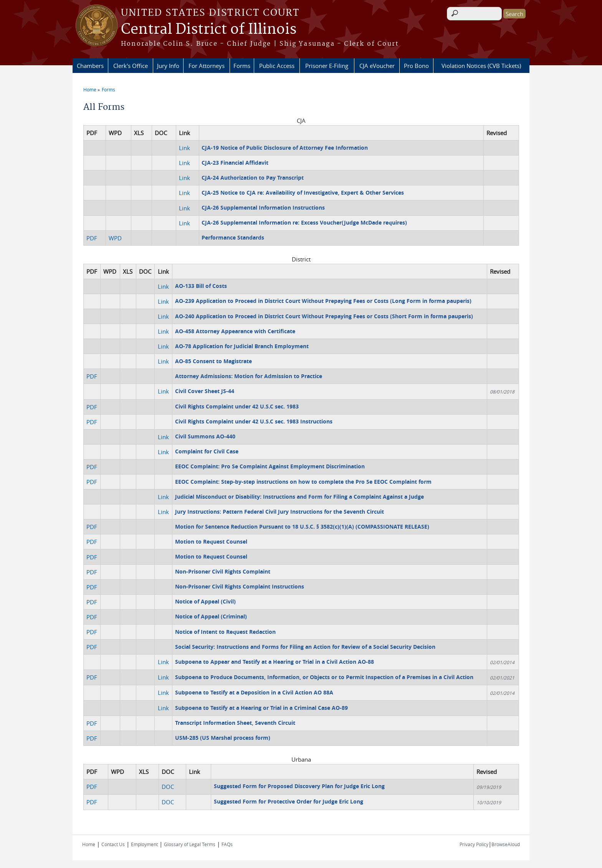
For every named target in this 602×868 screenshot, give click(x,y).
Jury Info (168, 66)
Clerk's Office (131, 66)
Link (184, 148)
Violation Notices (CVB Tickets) (481, 66)
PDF (92, 238)
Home (90, 89)
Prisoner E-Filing (327, 66)
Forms (242, 66)
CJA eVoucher (377, 66)
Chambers (90, 66)
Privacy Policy (474, 844)
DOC (168, 787)
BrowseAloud (506, 844)
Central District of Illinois (209, 30)
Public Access (277, 66)
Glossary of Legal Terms (190, 844)
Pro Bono (416, 66)
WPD (115, 238)
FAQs (227, 844)
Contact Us (113, 844)
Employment (144, 844)
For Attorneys (207, 66)
